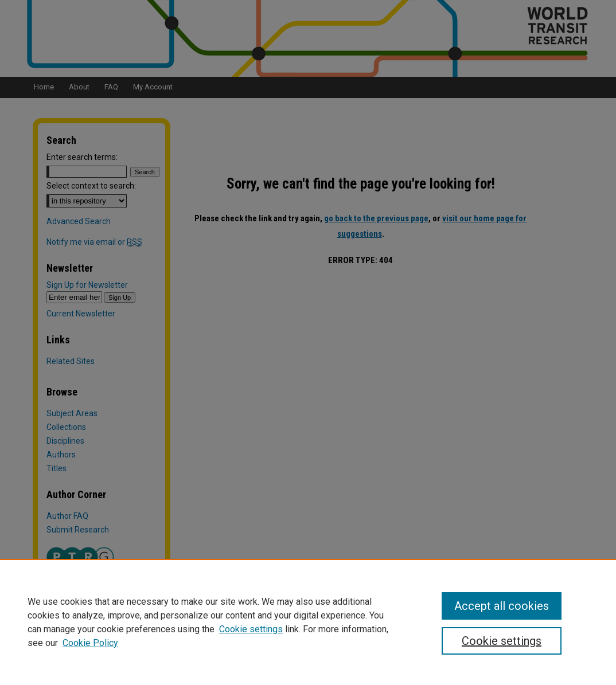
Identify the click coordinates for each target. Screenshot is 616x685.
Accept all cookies (502, 606)
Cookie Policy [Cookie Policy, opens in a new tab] (90, 643)
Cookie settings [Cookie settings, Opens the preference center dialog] (502, 641)
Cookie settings (251, 629)
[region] (308, 622)
